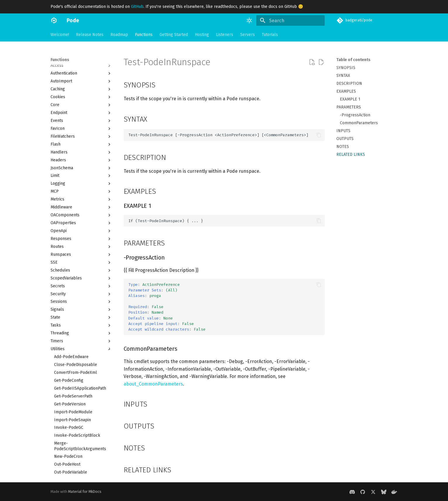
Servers (248, 35)
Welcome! (60, 35)
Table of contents (353, 60)
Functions (144, 35)
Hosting (202, 35)
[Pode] (54, 20)
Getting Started (174, 35)
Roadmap (119, 35)
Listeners (225, 35)
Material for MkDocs (85, 492)
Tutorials (270, 35)
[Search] (290, 20)
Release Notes (90, 35)
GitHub (137, 7)
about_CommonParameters (153, 384)
